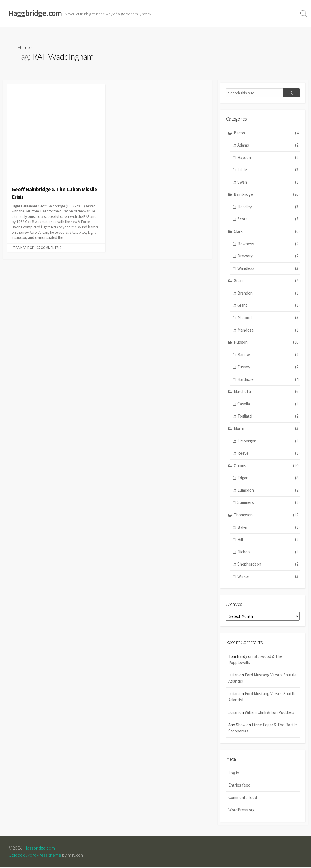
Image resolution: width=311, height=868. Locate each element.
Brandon (269, 294)
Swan (269, 183)
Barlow (269, 355)
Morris (267, 429)
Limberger (269, 441)
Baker (269, 528)
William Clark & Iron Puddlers (270, 713)
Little (269, 170)
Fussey (269, 367)
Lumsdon (269, 491)
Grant (269, 306)
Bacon (267, 133)
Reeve (269, 454)
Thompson (267, 515)
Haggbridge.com (39, 849)
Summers (269, 503)
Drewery (269, 256)
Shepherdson (269, 565)
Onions (267, 466)
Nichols (269, 552)
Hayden (269, 158)
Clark (267, 232)
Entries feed (239, 786)
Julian (233, 675)
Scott (269, 220)
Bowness (269, 244)
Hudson (267, 343)
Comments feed (243, 798)
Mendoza (269, 331)
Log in (234, 774)
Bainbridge (25, 248)
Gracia (267, 281)
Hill (269, 540)
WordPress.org (242, 810)
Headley (269, 207)
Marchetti (267, 392)
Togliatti (269, 417)
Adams (269, 146)
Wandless (269, 269)
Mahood (269, 318)
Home (24, 47)
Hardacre (269, 380)
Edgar (269, 478)
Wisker (269, 577)
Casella (269, 404)
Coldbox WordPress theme (35, 856)
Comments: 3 (51, 248)
